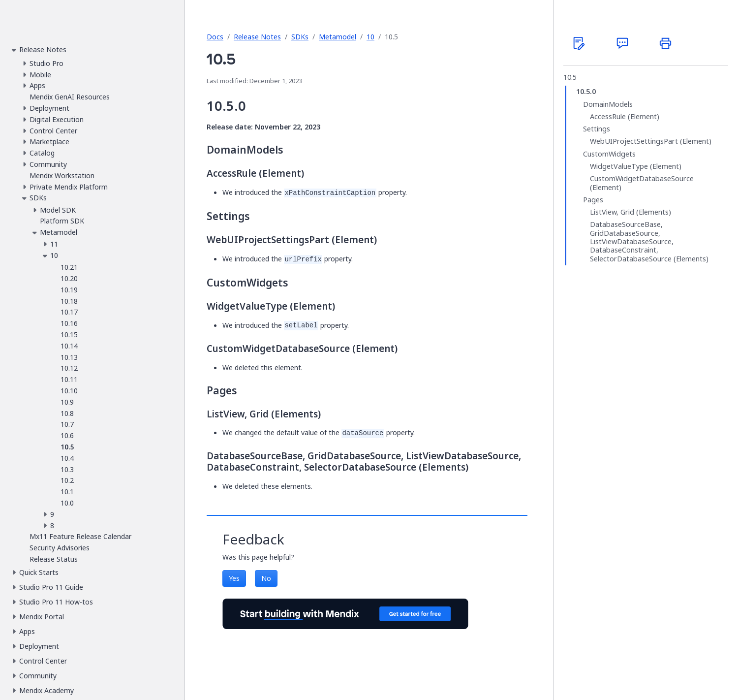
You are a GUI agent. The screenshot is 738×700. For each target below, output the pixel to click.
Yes (234, 578)
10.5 (570, 77)
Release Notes (257, 37)
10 (370, 37)
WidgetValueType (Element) (636, 166)
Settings (597, 129)
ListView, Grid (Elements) (630, 212)
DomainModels (608, 104)
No (266, 578)
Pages (593, 200)
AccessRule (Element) (625, 117)
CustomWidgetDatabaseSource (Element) (642, 183)
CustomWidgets (609, 154)
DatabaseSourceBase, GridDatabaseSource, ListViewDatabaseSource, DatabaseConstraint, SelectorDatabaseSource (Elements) (649, 241)
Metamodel (338, 37)
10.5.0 (586, 92)
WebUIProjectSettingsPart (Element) (651, 141)
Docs (215, 37)
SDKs (300, 37)
